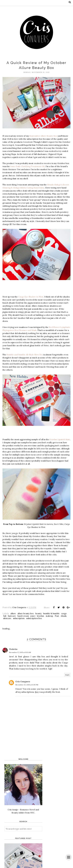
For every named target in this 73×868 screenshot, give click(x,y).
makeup (49, 616)
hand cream (23, 616)
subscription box (34, 618)
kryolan (41, 616)
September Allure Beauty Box (43, 136)
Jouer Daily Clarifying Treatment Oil (27, 166)
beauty (38, 614)
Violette (13, 649)
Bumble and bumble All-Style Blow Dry (25, 355)
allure (13, 614)
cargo (64, 614)
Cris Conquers (23, 682)
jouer (33, 616)
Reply (67, 675)
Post (57, 616)
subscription (19, 618)
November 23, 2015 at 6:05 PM (27, 685)
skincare (7, 618)
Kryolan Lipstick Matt (60, 439)
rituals (64, 616)
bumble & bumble (51, 614)
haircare (12, 616)
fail (5, 616)
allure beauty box (26, 614)
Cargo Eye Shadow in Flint (31, 297)
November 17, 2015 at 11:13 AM (20, 652)
